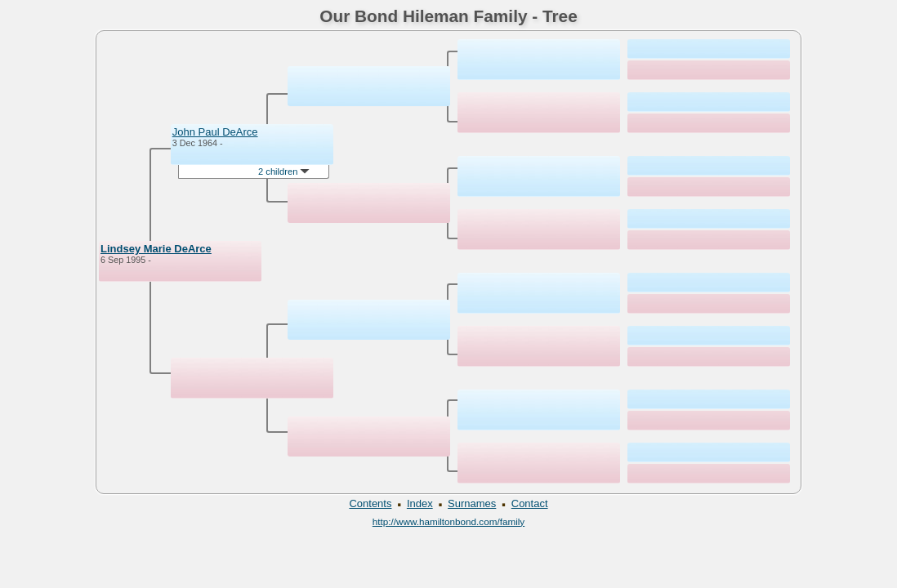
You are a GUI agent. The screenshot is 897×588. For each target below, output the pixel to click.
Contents (370, 503)
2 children (284, 171)
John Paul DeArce (215, 132)
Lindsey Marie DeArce (156, 249)
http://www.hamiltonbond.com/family (448, 521)
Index (420, 503)
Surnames (472, 503)
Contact (530, 503)
